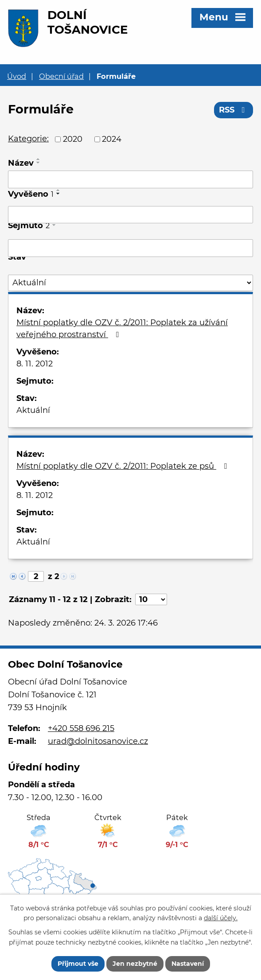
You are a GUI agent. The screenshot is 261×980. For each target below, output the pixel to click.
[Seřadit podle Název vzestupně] (39, 159)
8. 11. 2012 (35, 364)
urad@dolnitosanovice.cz (98, 741)
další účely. (221, 918)
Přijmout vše (78, 964)
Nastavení (188, 964)
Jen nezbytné (135, 964)
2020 (73, 139)
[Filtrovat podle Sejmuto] (130, 248)
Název (21, 163)
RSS (234, 110)
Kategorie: (28, 139)
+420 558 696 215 (81, 728)
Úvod (17, 76)
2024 (112, 139)
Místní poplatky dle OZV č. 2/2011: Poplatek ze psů (123, 466)
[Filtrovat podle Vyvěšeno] (130, 215)
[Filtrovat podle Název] (130, 179)
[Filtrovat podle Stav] (130, 283)
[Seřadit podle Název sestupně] (39, 163)
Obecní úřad (61, 76)
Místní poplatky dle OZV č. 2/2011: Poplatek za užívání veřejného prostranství (122, 329)
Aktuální (33, 410)
